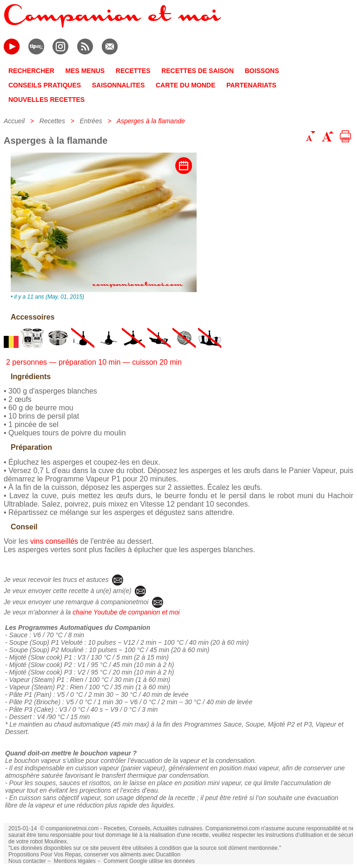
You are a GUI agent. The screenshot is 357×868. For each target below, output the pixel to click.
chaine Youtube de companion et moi (126, 612)
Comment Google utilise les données (149, 861)
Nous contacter (27, 861)
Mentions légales (75, 861)
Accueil (14, 121)
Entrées (91, 121)
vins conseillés (54, 541)
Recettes (52, 121)
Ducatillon (168, 855)
